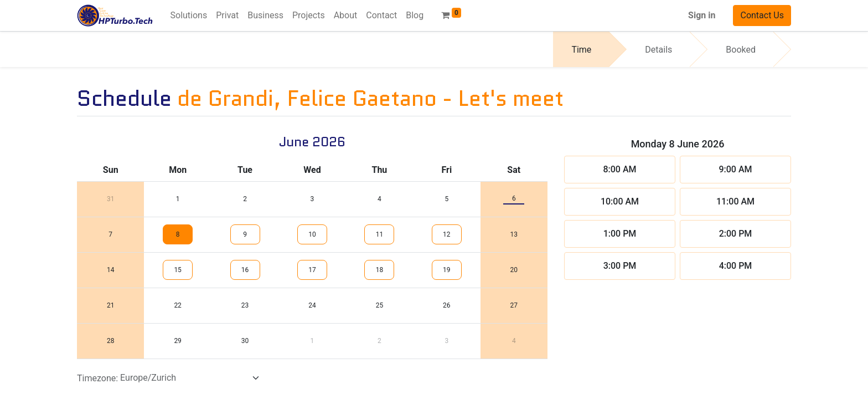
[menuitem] (189, 16)
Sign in (702, 15)
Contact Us (762, 15)
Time (581, 50)
